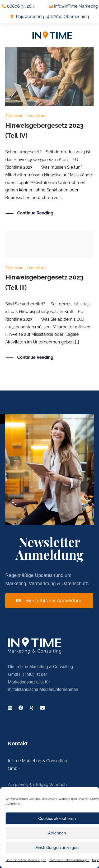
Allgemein (14, 116)
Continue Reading (35, 213)
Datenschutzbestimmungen (26, 860)
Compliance (37, 116)
